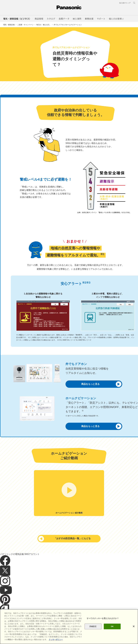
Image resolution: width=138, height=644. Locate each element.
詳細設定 (93, 632)
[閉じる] (134, 632)
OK (112, 632)
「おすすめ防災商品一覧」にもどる (67, 538)
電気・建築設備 (9, 25)
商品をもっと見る (99, 384)
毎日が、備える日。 (44, 25)
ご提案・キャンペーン (25, 25)
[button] (39, 19)
